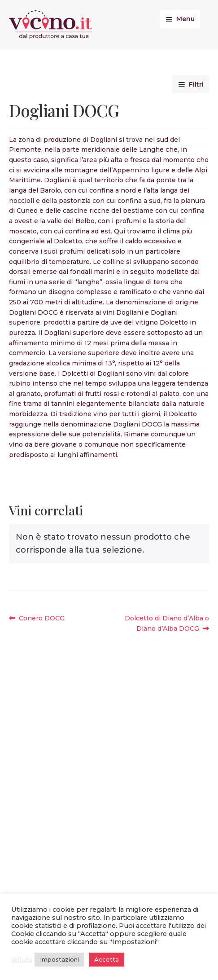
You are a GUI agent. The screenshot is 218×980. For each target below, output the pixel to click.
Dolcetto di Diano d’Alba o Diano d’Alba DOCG (167, 623)
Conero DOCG (41, 618)
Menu (185, 19)
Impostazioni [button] (59, 959)
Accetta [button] (107, 959)
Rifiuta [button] (22, 960)
